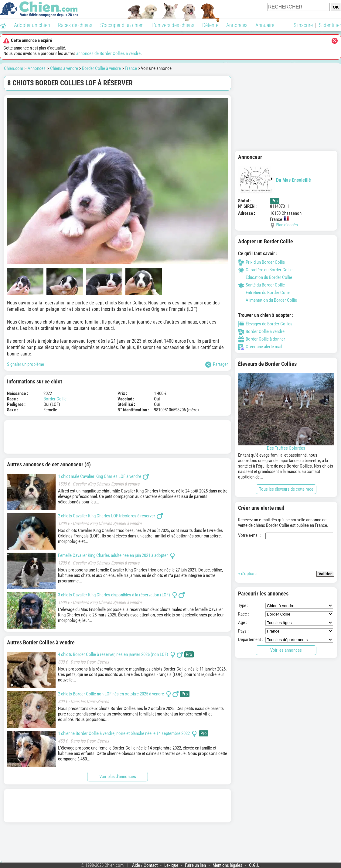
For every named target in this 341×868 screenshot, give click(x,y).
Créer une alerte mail (260, 347)
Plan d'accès (287, 225)
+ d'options (248, 574)
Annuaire (265, 25)
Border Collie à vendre (101, 68)
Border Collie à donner (262, 339)
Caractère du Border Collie (265, 270)
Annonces (237, 25)
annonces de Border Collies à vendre (108, 53)
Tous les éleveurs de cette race (286, 489)
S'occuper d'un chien (122, 25)
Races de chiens (75, 25)
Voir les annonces (286, 650)
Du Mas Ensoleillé (275, 180)
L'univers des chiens (173, 25)
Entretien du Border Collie (264, 293)
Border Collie (55, 399)
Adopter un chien (32, 25)
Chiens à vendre (64, 68)
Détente (210, 25)
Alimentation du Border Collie (268, 300)
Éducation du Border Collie (265, 277)
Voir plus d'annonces (118, 777)
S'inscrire (303, 25)
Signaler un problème (26, 364)
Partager (217, 365)
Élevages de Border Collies (265, 324)
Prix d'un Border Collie (261, 262)
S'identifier (330, 25)
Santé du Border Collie (261, 285)
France (131, 68)
